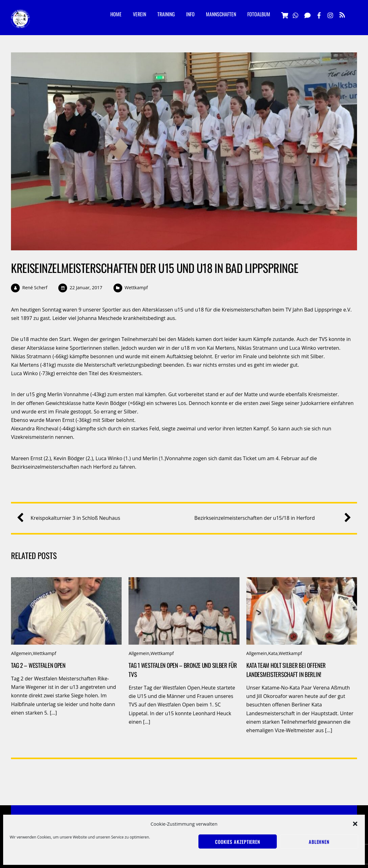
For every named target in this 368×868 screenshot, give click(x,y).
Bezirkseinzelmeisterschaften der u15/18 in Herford (270, 518)
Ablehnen (319, 842)
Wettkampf (136, 288)
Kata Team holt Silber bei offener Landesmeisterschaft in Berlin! (286, 670)
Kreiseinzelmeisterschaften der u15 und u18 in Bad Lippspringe (155, 268)
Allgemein (21, 653)
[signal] (308, 14)
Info (190, 14)
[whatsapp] (296, 14)
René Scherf (35, 288)
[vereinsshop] (284, 14)
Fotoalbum (259, 14)
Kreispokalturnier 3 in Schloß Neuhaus (71, 518)
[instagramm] (331, 14)
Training (166, 14)
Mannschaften (221, 14)
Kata (273, 653)
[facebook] (319, 14)
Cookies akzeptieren (238, 842)
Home (116, 14)
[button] (355, 824)
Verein (139, 14)
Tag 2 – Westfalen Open (38, 665)
